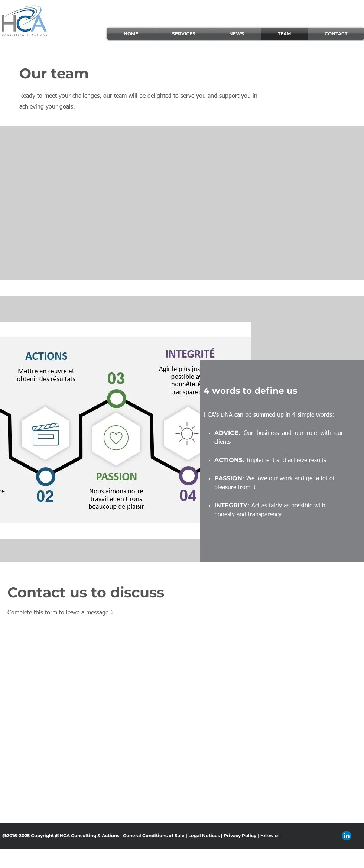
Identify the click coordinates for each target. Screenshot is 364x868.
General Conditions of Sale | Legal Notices (171, 835)
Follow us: (271, 836)
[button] (184, 34)
